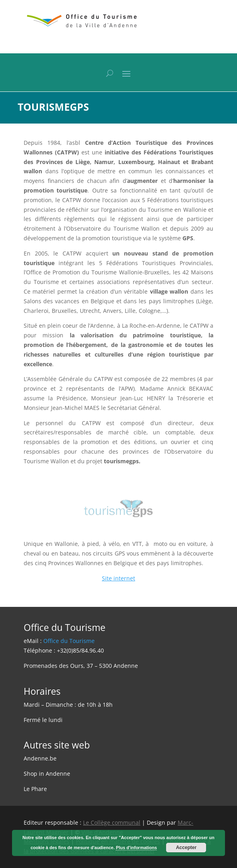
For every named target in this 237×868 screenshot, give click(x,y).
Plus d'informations (136, 848)
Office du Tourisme (69, 641)
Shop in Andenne (47, 774)
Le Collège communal (112, 822)
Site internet (118, 578)
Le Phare (35, 789)
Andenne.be (40, 758)
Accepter (186, 848)
